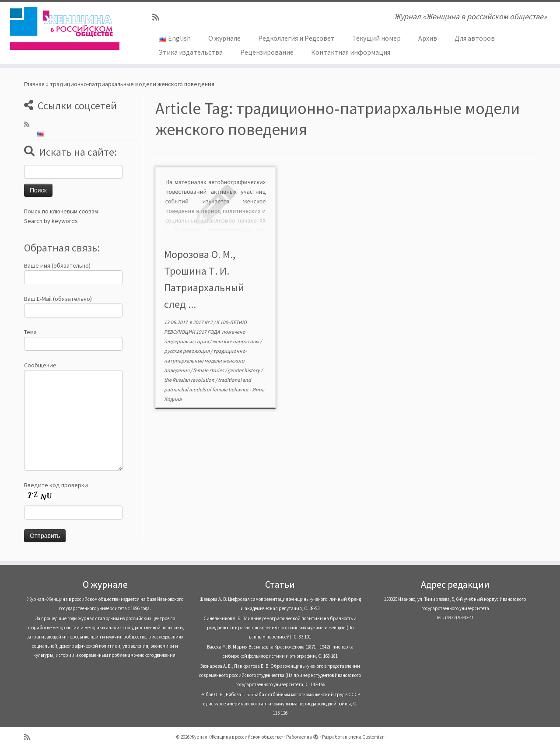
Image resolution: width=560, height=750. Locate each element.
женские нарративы (236, 341)
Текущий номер (376, 38)
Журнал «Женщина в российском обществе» (237, 737)
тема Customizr (367, 737)
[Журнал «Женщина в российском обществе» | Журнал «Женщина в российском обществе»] (65, 28)
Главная (34, 84)
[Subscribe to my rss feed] (159, 17)
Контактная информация (351, 52)
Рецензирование (267, 52)
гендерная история (187, 341)
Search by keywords (51, 221)
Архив (428, 38)
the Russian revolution (190, 380)
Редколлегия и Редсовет (296, 38)
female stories (209, 370)
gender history (244, 370)
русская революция (187, 351)
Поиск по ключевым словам (61, 211)
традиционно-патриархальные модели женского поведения (206, 361)
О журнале (224, 38)
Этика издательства (191, 52)
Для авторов (475, 38)
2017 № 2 (203, 322)
